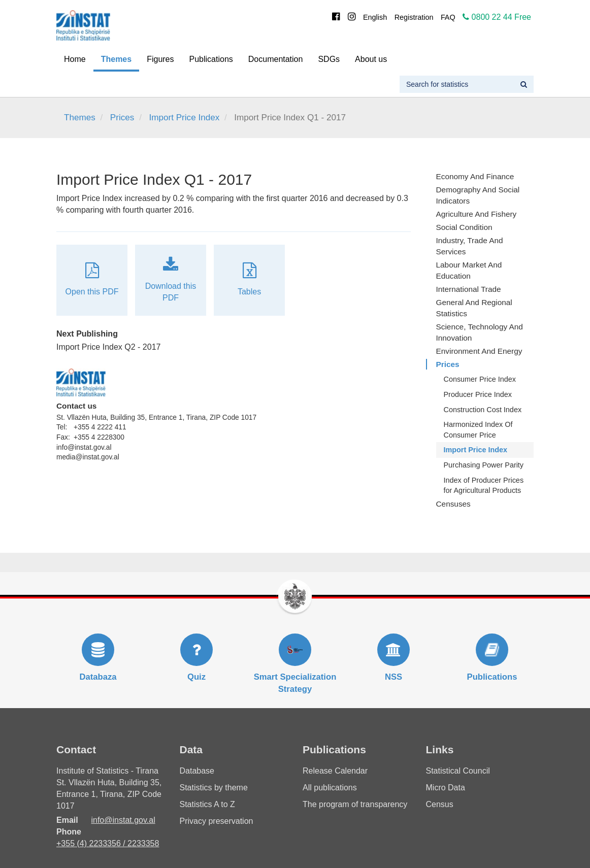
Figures (160, 59)
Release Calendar (335, 771)
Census (440, 804)
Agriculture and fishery (477, 214)
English (375, 17)
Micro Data (446, 788)
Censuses (453, 504)
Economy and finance (475, 176)
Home (75, 59)
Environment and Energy (479, 351)
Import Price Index (184, 118)
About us (371, 59)
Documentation (276, 59)
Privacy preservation (217, 821)
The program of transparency (355, 804)
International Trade (469, 289)
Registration (414, 17)
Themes (116, 59)
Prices (122, 118)
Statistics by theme (214, 788)
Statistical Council (458, 771)
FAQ (448, 17)
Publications (211, 59)
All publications (330, 788)
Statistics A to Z (207, 804)
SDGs (329, 59)
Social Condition (464, 227)
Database (197, 771)
